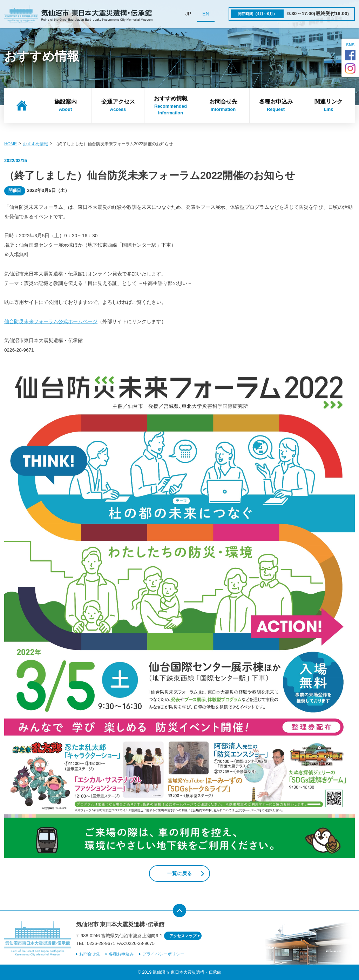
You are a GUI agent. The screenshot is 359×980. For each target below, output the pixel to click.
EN (206, 14)
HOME (11, 144)
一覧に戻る (179, 874)
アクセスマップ (183, 936)
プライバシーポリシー (163, 954)
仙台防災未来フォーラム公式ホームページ (51, 322)
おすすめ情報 (171, 106)
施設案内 (65, 106)
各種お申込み (276, 106)
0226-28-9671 (101, 943)
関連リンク (328, 106)
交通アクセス (118, 106)
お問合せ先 (223, 106)
